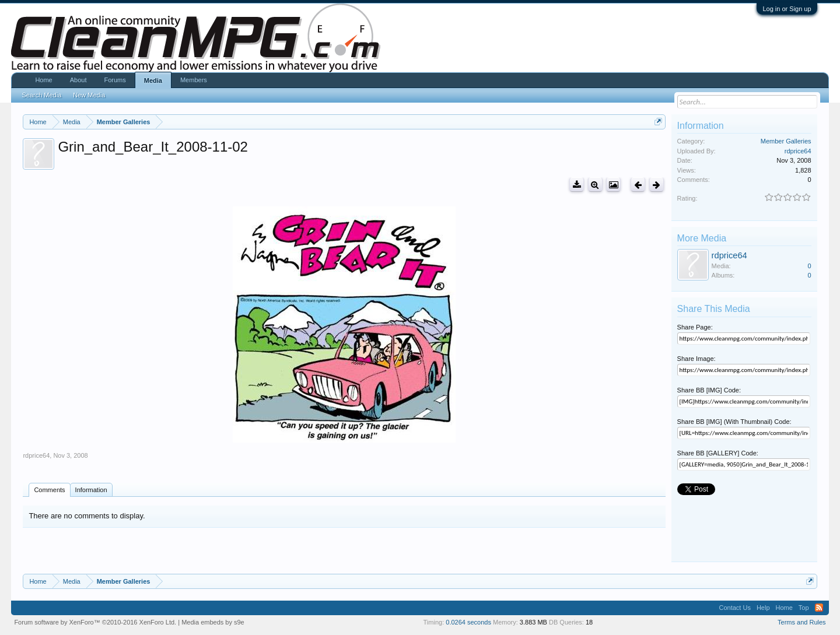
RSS (819, 608)
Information (91, 490)
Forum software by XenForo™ (95, 622)
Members (194, 80)
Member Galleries (786, 141)
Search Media (41, 95)
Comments (49, 490)
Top (804, 608)
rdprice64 (36, 455)
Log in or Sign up (787, 9)
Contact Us (734, 608)
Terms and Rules (802, 622)
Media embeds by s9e (213, 622)
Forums (115, 80)
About (78, 80)
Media (153, 80)
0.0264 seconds (468, 622)
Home (43, 80)
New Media (89, 95)
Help (763, 608)
